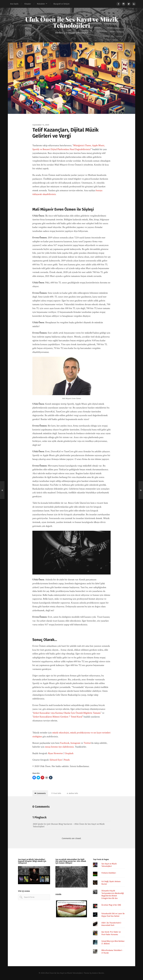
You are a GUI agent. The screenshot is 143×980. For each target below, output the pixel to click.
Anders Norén (98, 973)
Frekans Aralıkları (109, 873)
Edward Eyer (56, 760)
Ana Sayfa (14, 4)
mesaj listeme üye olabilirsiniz (59, 747)
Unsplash (69, 753)
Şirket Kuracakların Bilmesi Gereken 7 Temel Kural (58, 717)
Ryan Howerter (56, 753)
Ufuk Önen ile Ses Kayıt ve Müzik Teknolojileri (72, 22)
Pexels (67, 760)
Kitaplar (28, 4)
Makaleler (41, 4)
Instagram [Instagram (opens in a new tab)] (75, 743)
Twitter (87, 743)
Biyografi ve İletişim (61, 4)
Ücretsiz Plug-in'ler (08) (111, 905)
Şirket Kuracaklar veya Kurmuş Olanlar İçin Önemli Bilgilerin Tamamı (67, 713)
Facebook (65, 743)
